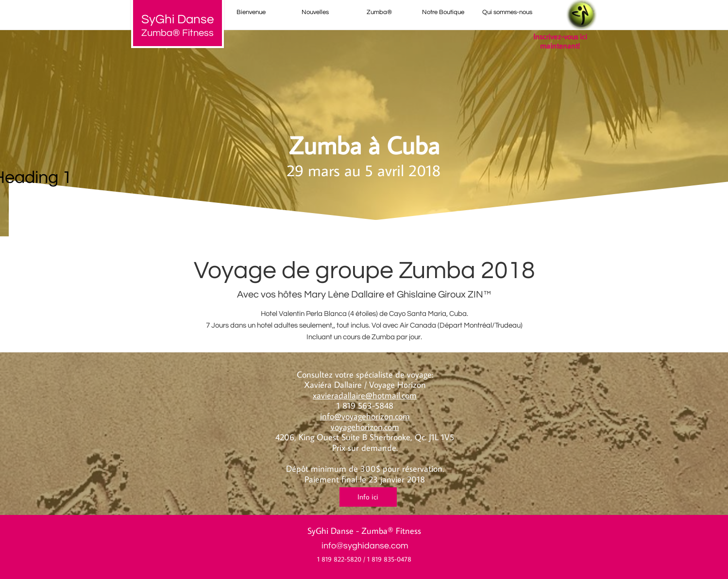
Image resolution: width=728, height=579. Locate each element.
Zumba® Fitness (178, 33)
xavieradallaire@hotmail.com (365, 395)
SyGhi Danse (330, 531)
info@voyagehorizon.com (365, 416)
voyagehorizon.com (365, 427)
